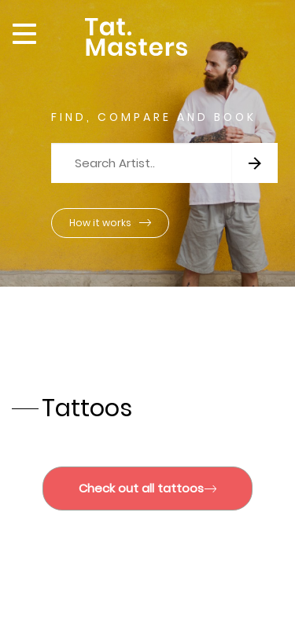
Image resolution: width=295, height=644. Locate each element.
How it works (110, 223)
